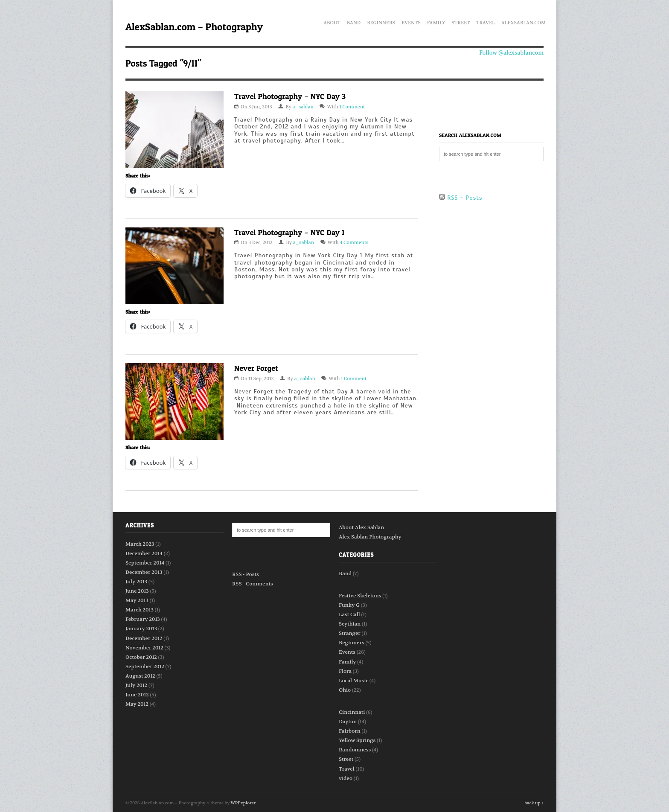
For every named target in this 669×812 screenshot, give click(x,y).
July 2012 (136, 685)
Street (461, 21)
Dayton (348, 722)
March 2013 (140, 610)
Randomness (355, 750)
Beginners (381, 21)
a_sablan (303, 107)
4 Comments (354, 243)
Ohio (345, 690)
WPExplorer (243, 803)
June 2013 (137, 591)
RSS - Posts (461, 198)
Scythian (350, 624)
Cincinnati (352, 712)
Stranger (350, 633)
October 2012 (141, 657)
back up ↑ (534, 803)
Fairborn (350, 731)
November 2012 (144, 648)
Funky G (349, 605)
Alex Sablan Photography (370, 537)
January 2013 (141, 629)
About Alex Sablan (361, 527)
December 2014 (144, 553)
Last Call (349, 614)
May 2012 (137, 704)
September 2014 (145, 563)
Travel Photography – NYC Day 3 (290, 96)
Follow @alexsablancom (511, 53)
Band (354, 21)
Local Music (353, 681)
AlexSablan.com (524, 21)
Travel (486, 21)
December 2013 (144, 572)
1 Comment (352, 107)
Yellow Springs (357, 740)
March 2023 (140, 544)
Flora (345, 671)
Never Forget (256, 368)
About (332, 21)
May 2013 (137, 600)
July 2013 (136, 582)
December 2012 (144, 638)
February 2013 (143, 619)
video (346, 778)
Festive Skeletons (360, 596)
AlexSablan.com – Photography (194, 27)
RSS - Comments (253, 584)
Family (436, 21)
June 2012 (137, 695)
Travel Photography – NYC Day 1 (289, 232)
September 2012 (145, 666)
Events (411, 21)
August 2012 (140, 676)
